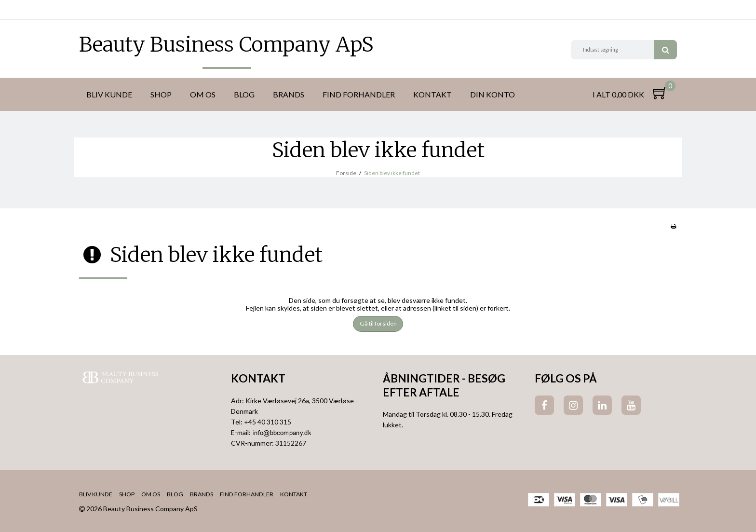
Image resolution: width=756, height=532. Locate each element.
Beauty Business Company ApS (226, 44)
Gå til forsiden (378, 323)
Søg (665, 50)
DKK (87, 10)
